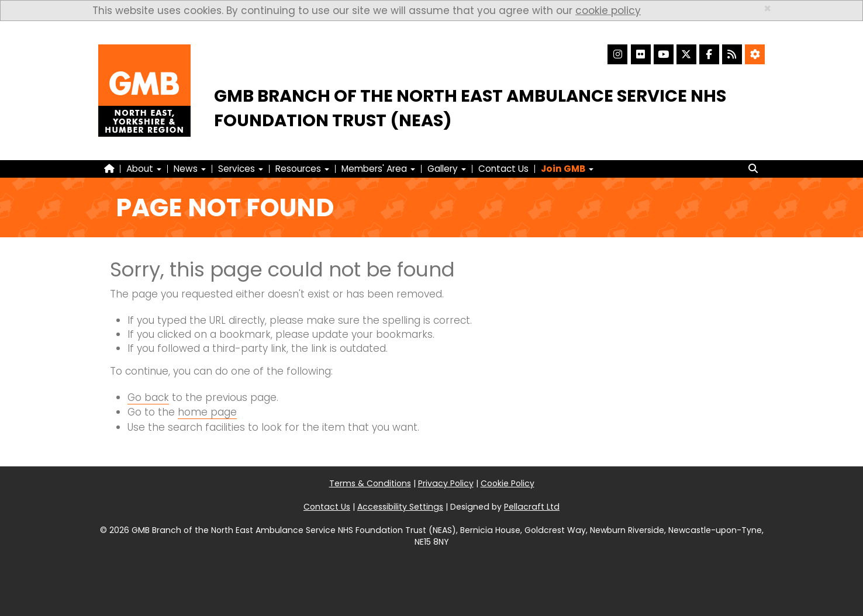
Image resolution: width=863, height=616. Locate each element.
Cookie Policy (508, 483)
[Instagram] (617, 54)
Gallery (447, 169)
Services (241, 169)
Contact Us (503, 169)
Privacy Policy (446, 483)
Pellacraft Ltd (532, 507)
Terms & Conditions (370, 483)
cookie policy (608, 11)
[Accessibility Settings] (755, 54)
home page (207, 412)
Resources (302, 169)
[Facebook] (709, 54)
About (144, 169)
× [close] (767, 8)
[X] (686, 54)
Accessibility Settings (400, 507)
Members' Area (378, 169)
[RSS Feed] (732, 54)
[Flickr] (641, 54)
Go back (148, 397)
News (190, 169)
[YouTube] (664, 54)
